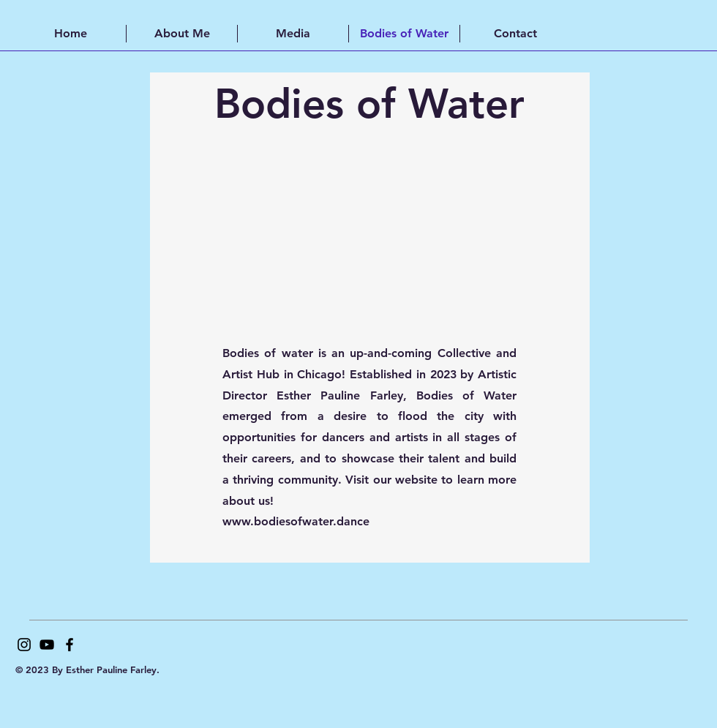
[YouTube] (47, 645)
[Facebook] (70, 645)
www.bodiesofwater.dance (296, 521)
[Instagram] (24, 645)
